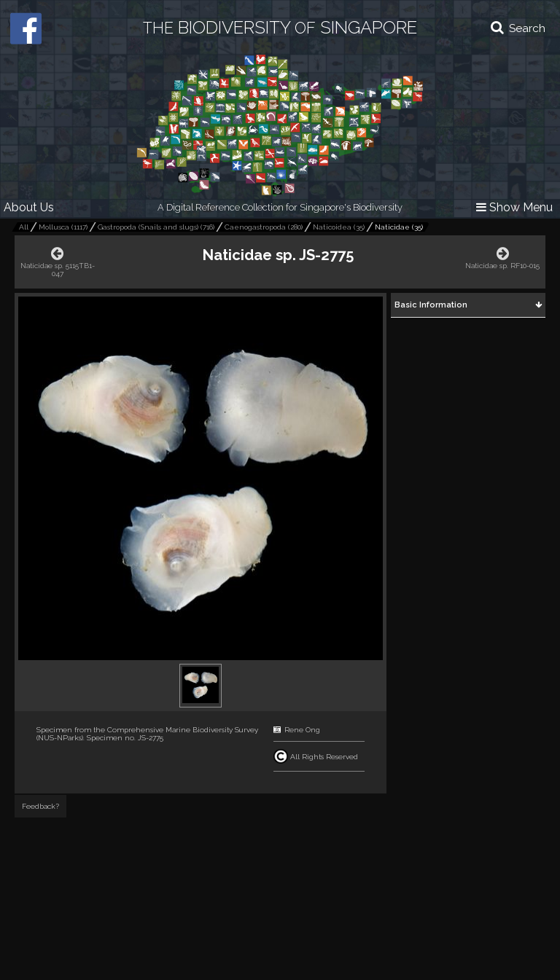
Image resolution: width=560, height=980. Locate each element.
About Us (29, 207)
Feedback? (40, 806)
